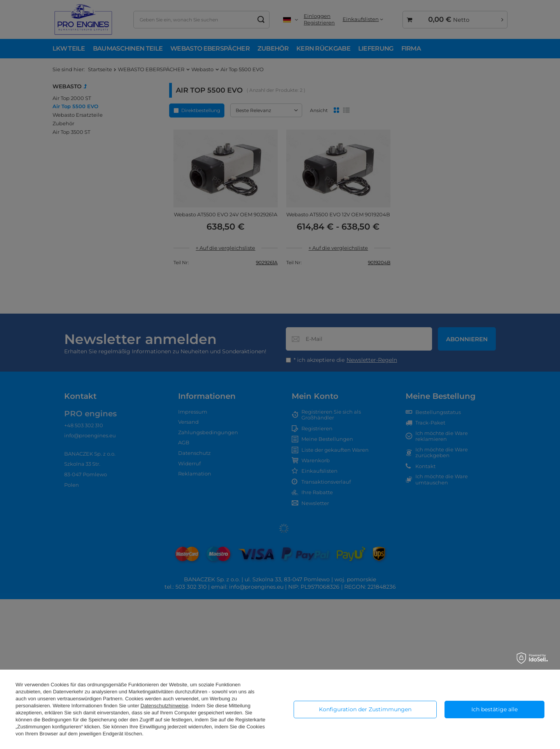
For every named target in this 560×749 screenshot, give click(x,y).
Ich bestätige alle (494, 709)
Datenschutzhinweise (164, 706)
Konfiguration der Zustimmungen (365, 709)
